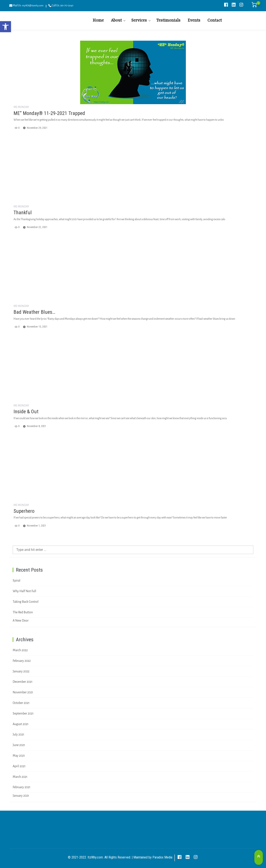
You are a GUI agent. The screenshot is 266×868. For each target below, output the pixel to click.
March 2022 (20, 650)
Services (139, 21)
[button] (5, 27)
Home (98, 21)
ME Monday (21, 107)
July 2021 (19, 734)
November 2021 (23, 692)
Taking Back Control (26, 602)
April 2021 (19, 766)
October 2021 (21, 703)
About (116, 21)
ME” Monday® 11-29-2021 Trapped (49, 113)
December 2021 (23, 682)
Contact (215, 21)
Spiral (16, 581)
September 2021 (23, 713)
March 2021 (20, 777)
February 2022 (22, 661)
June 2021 (19, 745)
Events (194, 21)
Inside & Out (26, 412)
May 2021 (19, 756)
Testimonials (168, 21)
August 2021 (21, 724)
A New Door (21, 621)
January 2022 (21, 671)
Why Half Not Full (24, 591)
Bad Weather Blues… (34, 312)
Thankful (23, 213)
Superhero (24, 511)
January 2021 (21, 796)
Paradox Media (162, 857)
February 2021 (22, 787)
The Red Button (23, 612)
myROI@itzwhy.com (33, 6)
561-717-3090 (67, 6)
